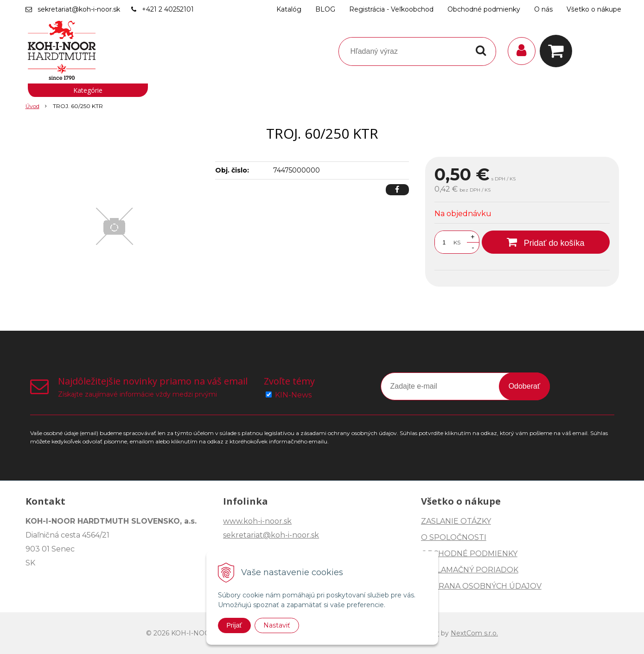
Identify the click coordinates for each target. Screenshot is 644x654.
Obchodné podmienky (484, 9)
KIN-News (293, 395)
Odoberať (524, 386)
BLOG (325, 9)
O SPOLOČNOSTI (454, 537)
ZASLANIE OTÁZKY (456, 521)
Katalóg (289, 9)
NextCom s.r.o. (474, 633)
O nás (543, 9)
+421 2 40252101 (168, 9)
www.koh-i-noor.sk (257, 521)
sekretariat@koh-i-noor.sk (79, 9)
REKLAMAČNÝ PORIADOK (470, 570)
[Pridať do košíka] (546, 242)
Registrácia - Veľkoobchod (391, 9)
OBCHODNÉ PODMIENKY (469, 554)
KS (457, 242)
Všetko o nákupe (594, 9)
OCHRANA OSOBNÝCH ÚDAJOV (481, 586)
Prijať (234, 625)
